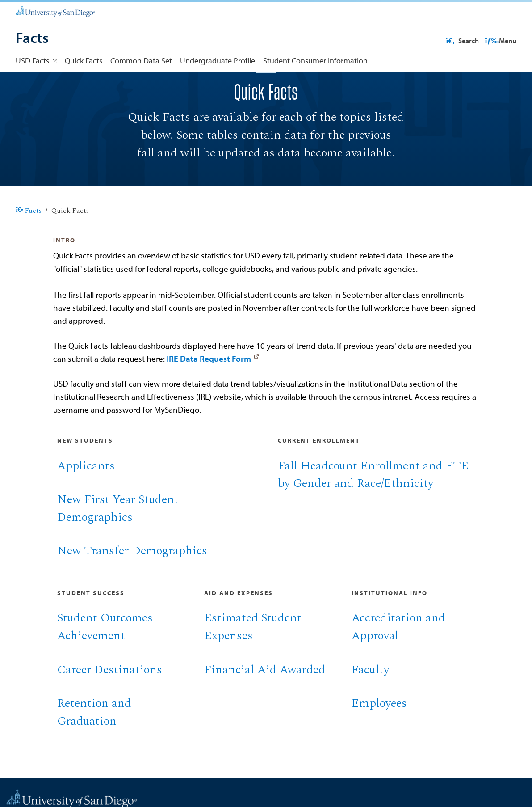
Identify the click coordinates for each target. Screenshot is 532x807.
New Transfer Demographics (132, 579)
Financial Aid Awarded (265, 698)
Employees (379, 732)
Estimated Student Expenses (253, 655)
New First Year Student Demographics (118, 537)
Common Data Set (141, 61)
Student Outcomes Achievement (105, 655)
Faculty (370, 698)
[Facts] (32, 39)
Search (499, 41)
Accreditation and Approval (398, 655)
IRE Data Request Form (209, 387)
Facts (29, 239)
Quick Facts (84, 61)
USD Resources (446, 41)
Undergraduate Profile (218, 61)
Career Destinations (110, 698)
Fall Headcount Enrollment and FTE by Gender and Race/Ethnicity (373, 503)
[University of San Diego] (55, 11)
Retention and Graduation (94, 741)
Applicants (86, 494)
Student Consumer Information (315, 61)
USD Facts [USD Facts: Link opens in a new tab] (32, 61)
